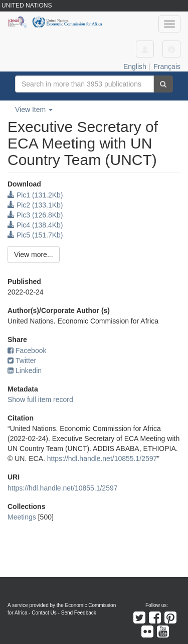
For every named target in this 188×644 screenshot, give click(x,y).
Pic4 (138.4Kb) (35, 225)
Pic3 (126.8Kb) (35, 215)
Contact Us (44, 613)
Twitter (22, 360)
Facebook (27, 350)
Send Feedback (79, 613)
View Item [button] (34, 109)
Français (167, 66)
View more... (34, 254)
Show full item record (40, 399)
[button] (171, 49)
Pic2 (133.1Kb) (35, 205)
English (135, 66)
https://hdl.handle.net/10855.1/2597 (102, 458)
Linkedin (25, 370)
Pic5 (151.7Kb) (35, 235)
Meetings (22, 517)
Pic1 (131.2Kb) (35, 195)
